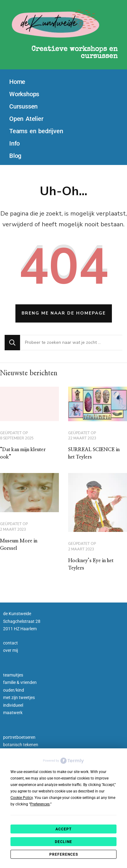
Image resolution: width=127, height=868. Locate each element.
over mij (10, 650)
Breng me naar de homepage (64, 313)
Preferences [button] (40, 804)
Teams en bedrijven (36, 131)
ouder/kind (14, 690)
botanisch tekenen (21, 745)
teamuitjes (13, 675)
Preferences (64, 854)
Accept (63, 829)
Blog (15, 156)
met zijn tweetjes (19, 697)
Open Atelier (26, 119)
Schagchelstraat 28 (22, 621)
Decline (63, 842)
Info (14, 143)
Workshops (24, 94)
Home (17, 82)
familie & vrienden (20, 682)
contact (10, 643)
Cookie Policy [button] (22, 798)
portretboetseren (19, 737)
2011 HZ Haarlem (20, 629)
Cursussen (23, 106)
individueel (13, 705)
